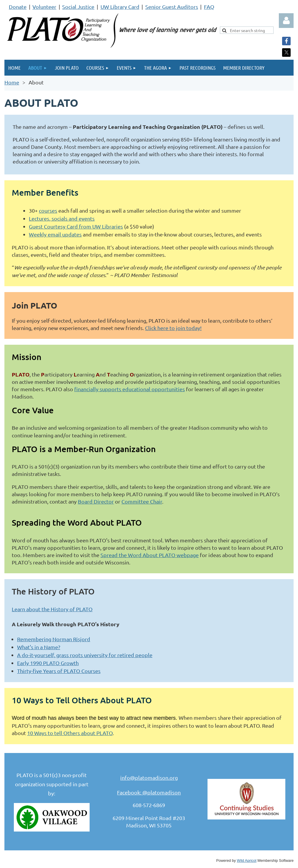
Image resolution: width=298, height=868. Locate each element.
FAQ (209, 7)
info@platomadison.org (149, 778)
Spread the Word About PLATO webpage (150, 555)
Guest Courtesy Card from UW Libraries (76, 226)
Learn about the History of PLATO (52, 609)
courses (48, 210)
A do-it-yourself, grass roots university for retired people (85, 655)
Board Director (96, 501)
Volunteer (44, 7)
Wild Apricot (247, 861)
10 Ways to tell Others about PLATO (70, 733)
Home (12, 82)
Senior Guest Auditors (172, 7)
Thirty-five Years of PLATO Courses (59, 671)
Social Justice (78, 7)
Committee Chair (142, 501)
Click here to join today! (173, 328)
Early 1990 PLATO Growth (48, 663)
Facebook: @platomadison (149, 792)
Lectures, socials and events (62, 218)
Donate (18, 7)
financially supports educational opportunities (130, 389)
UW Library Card (120, 7)
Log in (286, 21)
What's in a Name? (39, 647)
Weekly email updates (55, 234)
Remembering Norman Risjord (54, 639)
